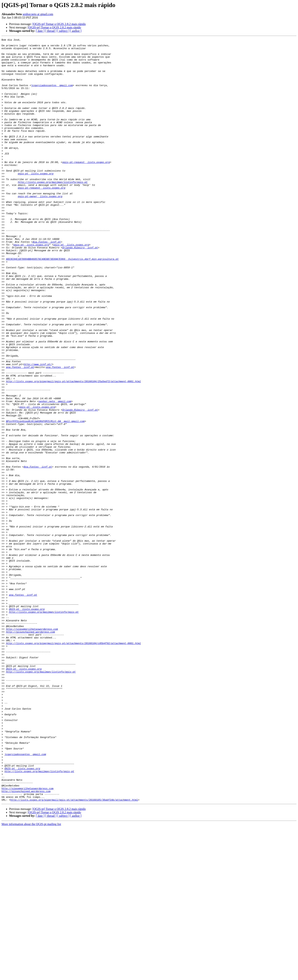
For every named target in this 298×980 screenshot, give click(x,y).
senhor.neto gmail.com (55, 474)
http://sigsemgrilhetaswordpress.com (32, 747)
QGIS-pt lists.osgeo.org (27, 723)
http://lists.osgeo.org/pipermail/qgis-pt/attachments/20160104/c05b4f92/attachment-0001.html (73, 764)
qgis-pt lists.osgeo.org (36, 201)
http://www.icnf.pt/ (38, 430)
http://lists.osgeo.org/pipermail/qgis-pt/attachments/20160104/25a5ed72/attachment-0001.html (73, 450)
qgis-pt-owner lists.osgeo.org (40, 228)
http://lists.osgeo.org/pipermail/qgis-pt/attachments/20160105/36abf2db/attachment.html (74, 952)
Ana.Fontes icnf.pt (47, 283)
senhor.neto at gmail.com (38, 14)
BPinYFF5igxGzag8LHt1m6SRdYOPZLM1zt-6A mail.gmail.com (45, 498)
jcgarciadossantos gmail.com (52, 95)
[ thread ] (51, 31)
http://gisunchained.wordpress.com (30, 751)
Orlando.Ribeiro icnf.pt (80, 290)
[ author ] (76, 31)
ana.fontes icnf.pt (20, 433)
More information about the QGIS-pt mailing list (31, 977)
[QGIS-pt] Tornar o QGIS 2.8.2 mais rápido (59, 24)
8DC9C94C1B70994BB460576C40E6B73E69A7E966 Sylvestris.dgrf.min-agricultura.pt (62, 303)
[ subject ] (63, 31)
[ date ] (40, 31)
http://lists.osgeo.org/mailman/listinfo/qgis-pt (53, 211)
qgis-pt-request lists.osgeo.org (86, 187)
